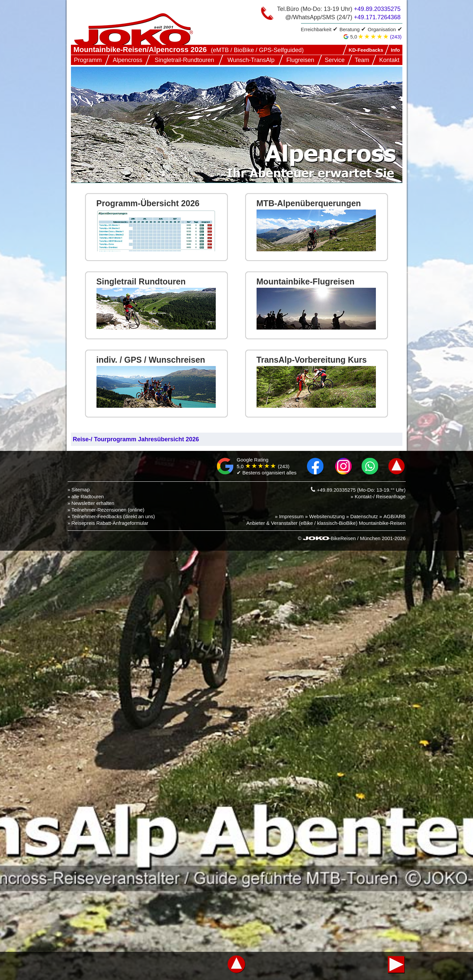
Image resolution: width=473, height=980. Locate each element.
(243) (396, 37)
